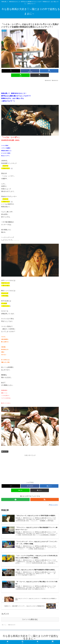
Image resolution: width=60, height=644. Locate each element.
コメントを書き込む (30, 620)
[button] (40, 75)
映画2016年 (5, 451)
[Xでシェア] (11, 71)
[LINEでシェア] (20, 75)
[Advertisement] (30, 86)
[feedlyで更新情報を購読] (15, 499)
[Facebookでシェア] (30, 71)
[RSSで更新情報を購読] (45, 499)
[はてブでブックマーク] (49, 71)
